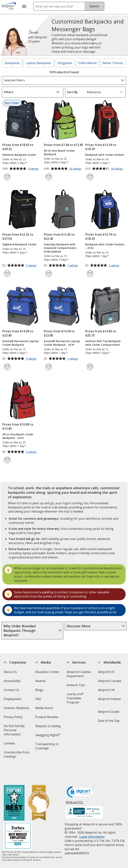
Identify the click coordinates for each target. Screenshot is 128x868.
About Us (10, 672)
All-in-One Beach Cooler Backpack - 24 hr (18, 436)
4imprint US (106, 672)
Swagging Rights (48, 735)
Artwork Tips (76, 685)
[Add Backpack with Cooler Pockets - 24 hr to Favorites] (90, 274)
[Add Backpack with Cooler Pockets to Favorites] (90, 177)
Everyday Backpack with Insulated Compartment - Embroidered (61, 248)
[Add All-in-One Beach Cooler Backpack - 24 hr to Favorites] (7, 460)
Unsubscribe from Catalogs (16, 756)
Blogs (39, 690)
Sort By (72, 92)
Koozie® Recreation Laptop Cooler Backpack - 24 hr (62, 343)
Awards (40, 681)
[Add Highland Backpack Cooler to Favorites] (7, 274)
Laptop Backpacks (39, 63)
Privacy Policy (14, 718)
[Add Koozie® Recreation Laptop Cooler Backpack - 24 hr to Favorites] (49, 367)
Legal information (92, 820)
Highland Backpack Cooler (19, 244)
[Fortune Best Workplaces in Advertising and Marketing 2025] (14, 787)
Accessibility (12, 681)
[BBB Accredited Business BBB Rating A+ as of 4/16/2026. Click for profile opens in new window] (84, 796)
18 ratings (117, 169)
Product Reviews (47, 717)
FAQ (38, 699)
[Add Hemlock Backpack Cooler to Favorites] (7, 177)
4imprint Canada (109, 681)
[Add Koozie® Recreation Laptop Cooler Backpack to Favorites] (7, 367)
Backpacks (12, 63)
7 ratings (32, 266)
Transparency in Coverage (47, 747)
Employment (13, 699)
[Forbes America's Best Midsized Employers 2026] (18, 820)
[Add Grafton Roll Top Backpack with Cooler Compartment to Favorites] (90, 367)
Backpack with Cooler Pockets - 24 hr (105, 246)
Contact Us (11, 690)
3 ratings (32, 359)
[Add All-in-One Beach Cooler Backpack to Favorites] (49, 177)
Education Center (47, 672)
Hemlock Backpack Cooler (19, 155)
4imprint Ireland (109, 699)
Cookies (10, 744)
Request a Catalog (48, 726)
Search (94, 6)
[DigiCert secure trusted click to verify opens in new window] (81, 777)
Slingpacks (65, 63)
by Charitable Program (75, 698)
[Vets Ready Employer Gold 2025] (39, 787)
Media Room (44, 708)
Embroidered (87, 63)
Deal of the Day (109, 721)
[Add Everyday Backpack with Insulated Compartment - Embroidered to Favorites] (49, 274)
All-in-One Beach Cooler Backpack (59, 152)
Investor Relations (17, 709)
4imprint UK (106, 690)
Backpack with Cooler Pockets (105, 155)
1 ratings (73, 266)
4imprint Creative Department (79, 674)
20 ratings (76, 169)
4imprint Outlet (109, 712)
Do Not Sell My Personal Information (17, 731)
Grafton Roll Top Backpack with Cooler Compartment (103, 343)
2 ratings (114, 266)
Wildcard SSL (74, 787)
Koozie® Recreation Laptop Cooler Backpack (21, 343)
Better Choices (113, 63)
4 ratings (34, 169)
